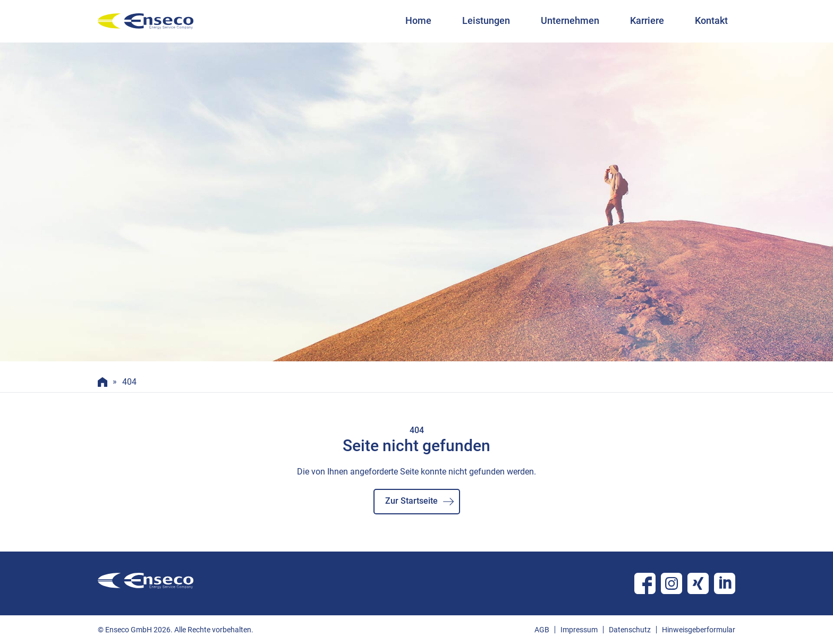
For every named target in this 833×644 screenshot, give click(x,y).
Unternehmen (570, 20)
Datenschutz (630, 630)
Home (418, 20)
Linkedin (725, 583)
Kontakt (711, 20)
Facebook (645, 583)
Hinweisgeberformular (699, 630)
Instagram (671, 583)
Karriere (647, 20)
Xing (698, 583)
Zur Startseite (411, 501)
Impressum (579, 630)
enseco (146, 21)
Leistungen (486, 20)
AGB (542, 630)
